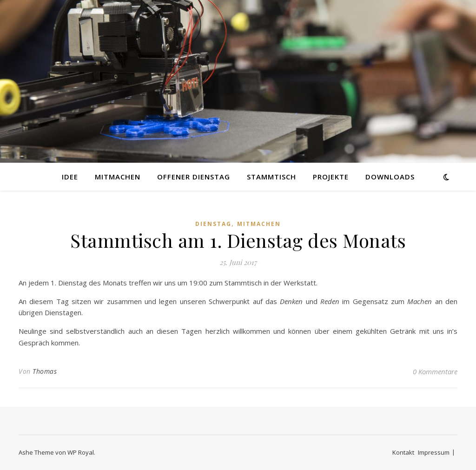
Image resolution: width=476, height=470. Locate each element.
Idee (70, 177)
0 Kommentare (435, 371)
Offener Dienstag (194, 177)
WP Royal (81, 452)
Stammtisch (271, 177)
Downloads (390, 177)
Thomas (45, 371)
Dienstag (213, 224)
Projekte (331, 177)
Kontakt (403, 452)
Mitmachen (118, 177)
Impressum (434, 452)
